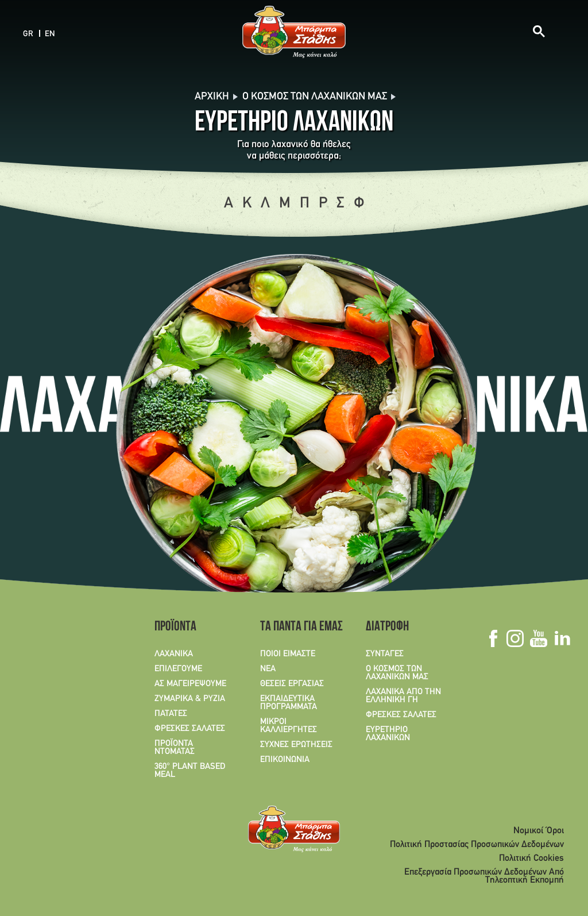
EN (50, 34)
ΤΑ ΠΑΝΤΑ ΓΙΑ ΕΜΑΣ (297, 628)
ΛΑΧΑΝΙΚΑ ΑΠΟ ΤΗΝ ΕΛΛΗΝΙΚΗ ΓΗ (403, 696)
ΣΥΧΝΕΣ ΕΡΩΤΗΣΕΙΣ (296, 745)
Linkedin (562, 638)
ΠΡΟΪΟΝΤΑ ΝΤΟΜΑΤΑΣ (175, 748)
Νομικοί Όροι (539, 831)
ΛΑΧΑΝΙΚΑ (174, 654)
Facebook (493, 638)
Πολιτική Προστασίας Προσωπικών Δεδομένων (477, 845)
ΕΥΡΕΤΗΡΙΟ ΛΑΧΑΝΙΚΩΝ (388, 734)
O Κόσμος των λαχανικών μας (315, 97)
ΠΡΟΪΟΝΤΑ (175, 628)
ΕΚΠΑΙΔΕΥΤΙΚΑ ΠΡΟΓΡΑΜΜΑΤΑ (289, 703)
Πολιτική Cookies (531, 859)
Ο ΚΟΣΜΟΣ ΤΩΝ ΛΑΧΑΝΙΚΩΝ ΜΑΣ (397, 673)
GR (28, 34)
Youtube (538, 638)
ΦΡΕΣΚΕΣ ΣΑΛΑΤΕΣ (190, 729)
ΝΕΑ (268, 669)
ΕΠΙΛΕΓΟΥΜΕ (178, 669)
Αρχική (212, 97)
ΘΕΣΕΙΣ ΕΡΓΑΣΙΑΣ (292, 684)
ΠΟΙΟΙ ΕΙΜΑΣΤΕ (288, 654)
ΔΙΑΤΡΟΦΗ (387, 628)
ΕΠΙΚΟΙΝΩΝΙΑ (285, 760)
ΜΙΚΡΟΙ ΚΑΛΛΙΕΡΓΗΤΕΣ (289, 726)
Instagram (515, 638)
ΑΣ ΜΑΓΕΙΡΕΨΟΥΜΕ (190, 684)
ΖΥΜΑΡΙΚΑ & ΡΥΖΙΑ (190, 699)
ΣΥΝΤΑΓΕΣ (385, 654)
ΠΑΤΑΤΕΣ (171, 714)
